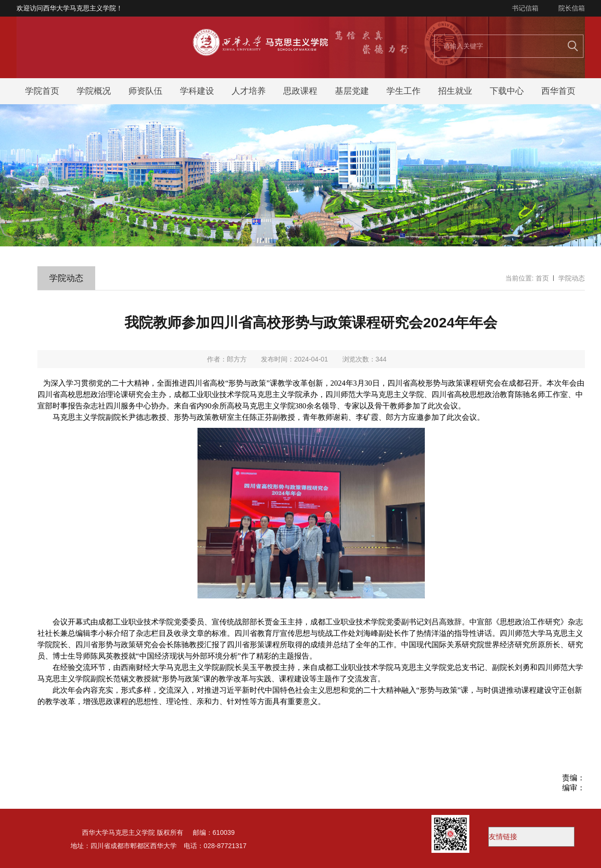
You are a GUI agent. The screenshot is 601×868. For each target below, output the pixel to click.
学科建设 (197, 91)
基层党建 (352, 91)
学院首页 (42, 91)
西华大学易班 (531, 837)
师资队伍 (145, 91)
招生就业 (455, 91)
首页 (542, 278)
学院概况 (94, 91)
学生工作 (404, 91)
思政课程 (300, 91)
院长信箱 (572, 8)
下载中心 (507, 91)
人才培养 (249, 91)
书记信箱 (525, 8)
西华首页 (558, 91)
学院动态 (572, 278)
